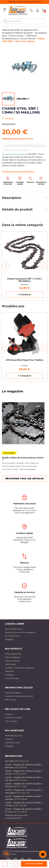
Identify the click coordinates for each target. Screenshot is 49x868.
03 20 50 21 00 (21, 761)
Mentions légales (13, 693)
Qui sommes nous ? (14, 629)
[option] (24, 266)
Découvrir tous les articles (24, 479)
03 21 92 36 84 (21, 799)
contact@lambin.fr (13, 818)
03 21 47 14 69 (20, 787)
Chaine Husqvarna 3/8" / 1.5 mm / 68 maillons (25, 280)
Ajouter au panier (34, 864)
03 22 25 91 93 (20, 768)
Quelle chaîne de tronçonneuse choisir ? (23, 459)
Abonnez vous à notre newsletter (20, 632)
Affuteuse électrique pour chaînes (25, 360)
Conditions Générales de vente (19, 696)
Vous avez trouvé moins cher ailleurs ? (18, 171)
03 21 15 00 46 (20, 780)
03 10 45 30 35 (20, 812)
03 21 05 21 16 (23, 793)
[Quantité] (10, 864)
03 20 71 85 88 (20, 805)
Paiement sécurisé (14, 718)
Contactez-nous (12, 636)
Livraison (9, 714)
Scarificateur (11, 664)
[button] (6, 266)
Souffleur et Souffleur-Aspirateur (20, 668)
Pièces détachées (13, 654)
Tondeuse (9, 675)
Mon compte (11, 721)
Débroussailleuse (13, 657)
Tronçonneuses (12, 678)
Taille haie (9, 671)
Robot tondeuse (12, 661)
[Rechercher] (24, 21)
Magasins (9, 639)
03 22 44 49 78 (20, 774)
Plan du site (10, 700)
